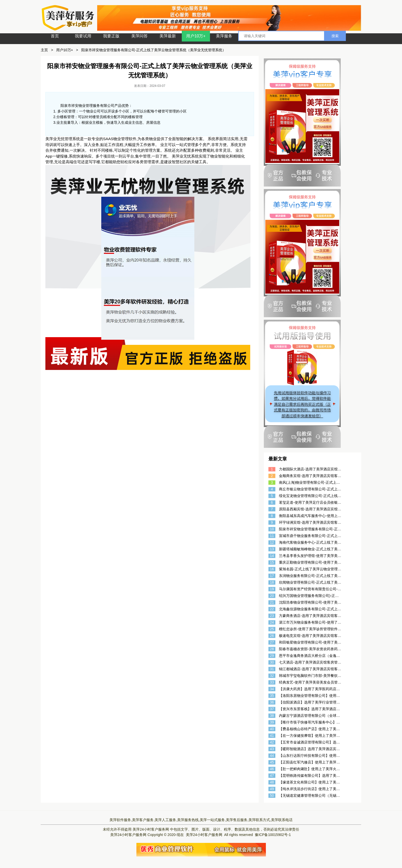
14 (272, 556)
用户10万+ (196, 36)
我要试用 (83, 36)
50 (272, 795)
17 (272, 576)
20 (272, 596)
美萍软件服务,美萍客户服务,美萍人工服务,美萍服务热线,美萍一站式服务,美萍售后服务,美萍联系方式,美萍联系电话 (201, 820)
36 (272, 702)
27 (272, 642)
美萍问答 (139, 36)
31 (272, 669)
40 (272, 729)
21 (272, 602)
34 (272, 689)
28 (272, 649)
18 (272, 582)
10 (272, 529)
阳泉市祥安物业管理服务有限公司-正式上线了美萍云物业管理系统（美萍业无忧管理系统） (154, 50)
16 (272, 569)
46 (272, 769)
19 (272, 589)
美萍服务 (224, 36)
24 (272, 622)
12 (272, 542)
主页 (44, 50)
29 (272, 656)
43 (272, 749)
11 (272, 536)
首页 (55, 36)
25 (272, 629)
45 (272, 762)
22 (272, 609)
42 (272, 742)
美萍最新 (168, 36)
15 (272, 562)
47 (272, 776)
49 (272, 789)
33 (272, 682)
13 (272, 549)
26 (272, 636)
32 (272, 676)
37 (272, 709)
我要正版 (111, 36)
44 (272, 756)
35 (272, 696)
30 (272, 662)
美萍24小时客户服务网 (151, 829)
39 (272, 722)
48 (272, 782)
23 (272, 616)
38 (272, 716)
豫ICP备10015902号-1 (273, 835)
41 (272, 736)
